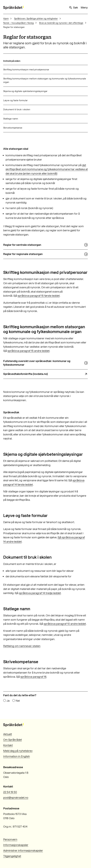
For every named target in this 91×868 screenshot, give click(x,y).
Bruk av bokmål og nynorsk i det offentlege (61, 23)
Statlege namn (11, 119)
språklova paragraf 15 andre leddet (29, 351)
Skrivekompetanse (13, 128)
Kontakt (8, 745)
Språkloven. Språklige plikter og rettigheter (36, 18)
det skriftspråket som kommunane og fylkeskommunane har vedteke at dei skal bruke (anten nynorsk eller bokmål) (47, 169)
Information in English (17, 756)
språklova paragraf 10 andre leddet (65, 624)
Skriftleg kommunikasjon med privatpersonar (26, 70)
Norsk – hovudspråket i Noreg (18, 23)
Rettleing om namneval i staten (22, 646)
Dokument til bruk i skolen (17, 109)
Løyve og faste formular (15, 100)
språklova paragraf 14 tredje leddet (40, 593)
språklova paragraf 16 (33, 677)
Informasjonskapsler (16, 845)
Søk (73, 8)
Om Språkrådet (13, 740)
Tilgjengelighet (12, 856)
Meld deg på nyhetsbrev (18, 751)
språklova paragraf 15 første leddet (39, 296)
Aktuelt (8, 734)
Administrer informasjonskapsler (23, 851)
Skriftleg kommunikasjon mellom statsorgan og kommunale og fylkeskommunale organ (45, 80)
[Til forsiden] (13, 8)
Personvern (10, 839)
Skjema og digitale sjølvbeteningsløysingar (25, 91)
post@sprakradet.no (16, 798)
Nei (18, 701)
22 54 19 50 (10, 792)
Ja (8, 701)
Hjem (6, 18)
